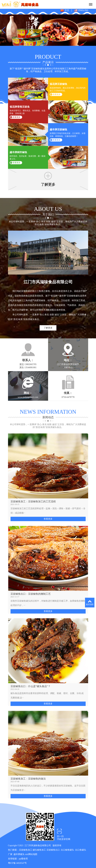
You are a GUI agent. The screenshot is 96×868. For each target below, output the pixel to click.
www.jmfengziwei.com (28, 397)
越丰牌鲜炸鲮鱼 (18, 152)
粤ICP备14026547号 (17, 863)
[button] (43, 41)
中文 (65, 10)
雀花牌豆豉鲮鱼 (58, 84)
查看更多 (57, 94)
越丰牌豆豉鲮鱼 (58, 130)
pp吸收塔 (23, 859)
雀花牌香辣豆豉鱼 (20, 107)
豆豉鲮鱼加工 (26, 850)
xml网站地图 (31, 854)
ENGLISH (81, 10)
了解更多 (48, 328)
